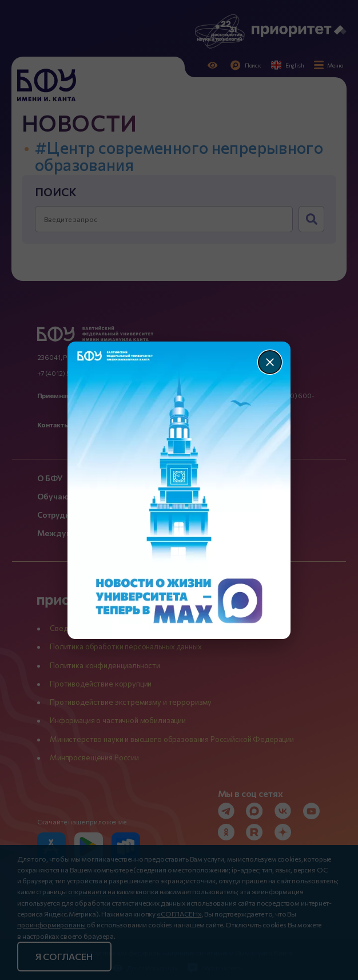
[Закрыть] (270, 362)
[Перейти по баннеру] (179, 490)
